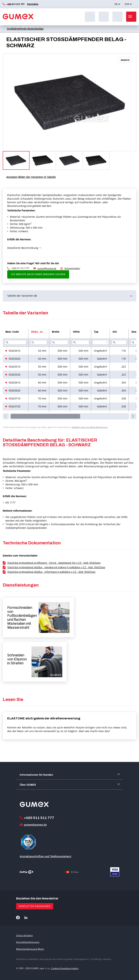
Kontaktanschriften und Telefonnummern (46, 856)
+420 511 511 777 (15, 4)
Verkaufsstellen (72, 268)
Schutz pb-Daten (24, 935)
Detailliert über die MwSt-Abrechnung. (90, 427)
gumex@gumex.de (47, 268)
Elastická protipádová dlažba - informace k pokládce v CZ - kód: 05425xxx (51, 572)
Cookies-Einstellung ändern (65, 968)
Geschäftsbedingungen (28, 942)
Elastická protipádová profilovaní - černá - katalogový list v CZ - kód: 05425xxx (54, 563)
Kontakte (32, 4)
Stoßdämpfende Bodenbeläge (25, 29)
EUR (127, 4)
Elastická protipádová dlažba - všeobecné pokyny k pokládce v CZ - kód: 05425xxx (56, 567)
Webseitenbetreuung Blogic (30, 949)
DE (116, 4)
